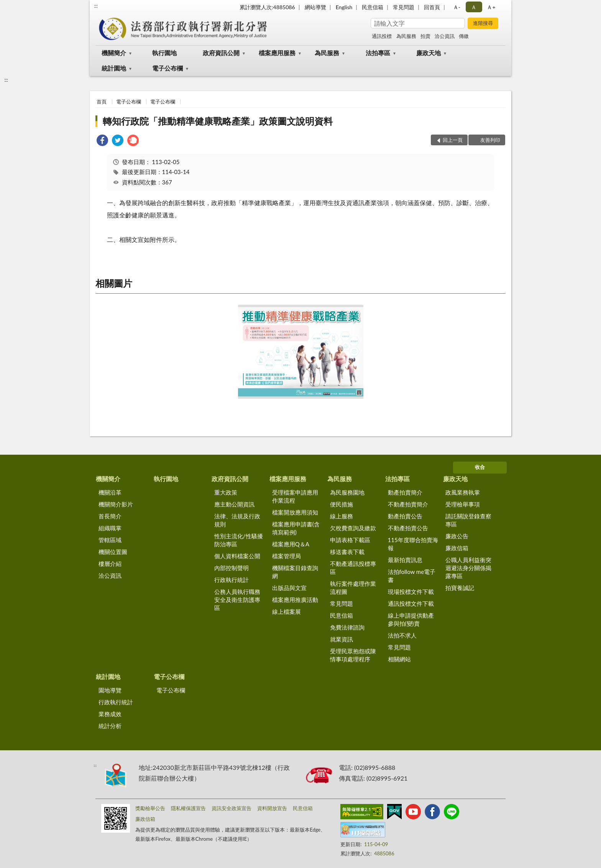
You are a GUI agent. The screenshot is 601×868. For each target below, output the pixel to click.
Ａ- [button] (457, 7)
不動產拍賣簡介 (408, 504)
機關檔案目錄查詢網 (295, 572)
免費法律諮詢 (347, 627)
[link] (102, 141)
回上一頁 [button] (453, 140)
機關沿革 (110, 492)
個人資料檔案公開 (237, 556)
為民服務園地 (347, 492)
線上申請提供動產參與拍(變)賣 (411, 619)
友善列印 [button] (490, 140)
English (344, 7)
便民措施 (342, 504)
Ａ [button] (474, 7)
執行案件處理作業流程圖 (353, 588)
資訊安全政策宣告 (232, 808)
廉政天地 (429, 53)
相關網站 (399, 659)
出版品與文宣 (289, 588)
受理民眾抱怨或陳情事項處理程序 (353, 655)
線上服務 (342, 516)
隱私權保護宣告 (188, 808)
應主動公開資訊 (234, 504)
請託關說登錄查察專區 (468, 520)
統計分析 (110, 726)
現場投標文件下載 (411, 592)
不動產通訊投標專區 (353, 568)
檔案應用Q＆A (291, 544)
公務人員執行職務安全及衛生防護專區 (237, 600)
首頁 (102, 102)
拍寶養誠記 (460, 588)
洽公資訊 (445, 36)
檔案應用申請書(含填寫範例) (296, 528)
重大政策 (226, 492)
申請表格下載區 (350, 540)
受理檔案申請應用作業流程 (295, 496)
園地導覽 (110, 690)
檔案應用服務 (277, 53)
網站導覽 (315, 7)
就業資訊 (342, 639)
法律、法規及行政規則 (237, 520)
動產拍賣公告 (405, 516)
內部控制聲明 (232, 568)
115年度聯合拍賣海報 (413, 544)
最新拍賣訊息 (405, 560)
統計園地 (114, 68)
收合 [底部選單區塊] (480, 467)
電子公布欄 (167, 68)
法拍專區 (378, 53)
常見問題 (404, 7)
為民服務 (406, 36)
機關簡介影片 (116, 504)
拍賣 (425, 36)
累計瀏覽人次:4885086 (267, 7)
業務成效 (110, 714)
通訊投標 (382, 36)
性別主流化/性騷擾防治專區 (239, 540)
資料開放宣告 (272, 808)
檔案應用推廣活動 (295, 600)
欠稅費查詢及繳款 (353, 528)
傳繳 (464, 36)
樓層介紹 (110, 564)
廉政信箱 (457, 548)
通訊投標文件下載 (411, 603)
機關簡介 (114, 53)
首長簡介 (110, 516)
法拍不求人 (402, 635)
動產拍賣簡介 (405, 492)
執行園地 (164, 53)
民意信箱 (373, 7)
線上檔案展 (287, 612)
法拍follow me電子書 (412, 576)
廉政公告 (457, 536)
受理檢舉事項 (463, 504)
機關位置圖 (113, 552)
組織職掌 (110, 528)
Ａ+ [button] (491, 7)
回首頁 (432, 7)
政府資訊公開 (221, 53)
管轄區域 (110, 540)
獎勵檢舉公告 (150, 808)
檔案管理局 (287, 556)
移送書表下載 (347, 552)
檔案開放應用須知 (295, 512)
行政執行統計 (232, 580)
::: (96, 6)
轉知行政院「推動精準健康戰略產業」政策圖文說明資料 (218, 121)
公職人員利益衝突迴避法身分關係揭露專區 (468, 568)
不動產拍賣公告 (408, 528)
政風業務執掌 (463, 492)
